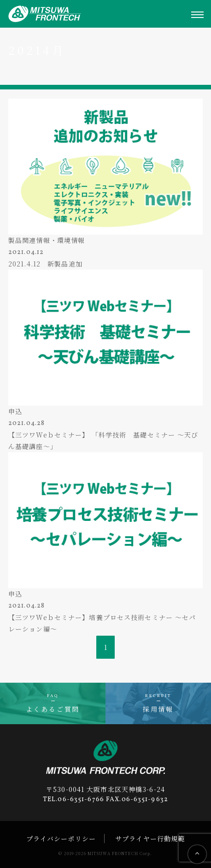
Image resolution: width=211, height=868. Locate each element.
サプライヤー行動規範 (150, 838)
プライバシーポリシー (61, 838)
